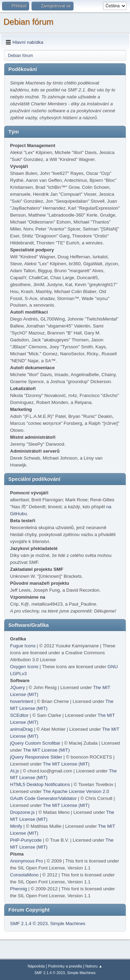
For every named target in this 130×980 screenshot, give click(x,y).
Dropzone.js (22, 812)
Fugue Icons (23, 646)
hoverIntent (22, 701)
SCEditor (19, 715)
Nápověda (36, 966)
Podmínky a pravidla (65, 966)
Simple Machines (68, 924)
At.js (15, 771)
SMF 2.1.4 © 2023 (29, 924)
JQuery (18, 687)
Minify (16, 826)
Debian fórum (28, 22)
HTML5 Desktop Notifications (40, 784)
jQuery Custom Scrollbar (35, 743)
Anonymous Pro (27, 861)
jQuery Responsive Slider (36, 757)
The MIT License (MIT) (47, 750)
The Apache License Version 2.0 (76, 791)
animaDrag (21, 729)
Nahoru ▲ (94, 966)
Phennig (19, 889)
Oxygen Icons (24, 667)
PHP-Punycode (26, 840)
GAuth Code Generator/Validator (43, 798)
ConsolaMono (24, 875)
